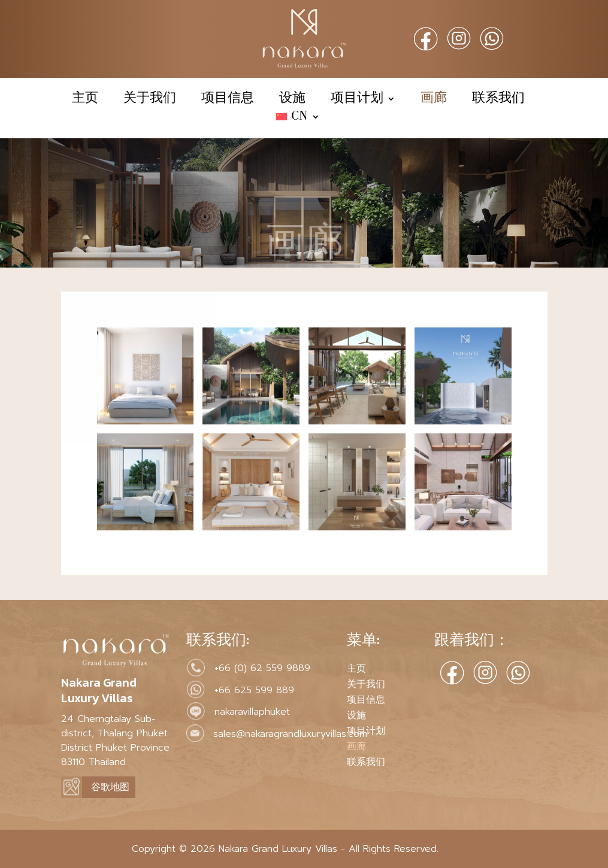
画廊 (434, 100)
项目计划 (357, 100)
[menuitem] (298, 119)
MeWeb (457, 849)
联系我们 (498, 100)
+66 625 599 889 (254, 690)
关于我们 (150, 100)
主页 (85, 100)
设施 (292, 100)
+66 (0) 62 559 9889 (262, 668)
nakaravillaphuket (252, 712)
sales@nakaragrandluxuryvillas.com (290, 734)
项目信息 (228, 100)
